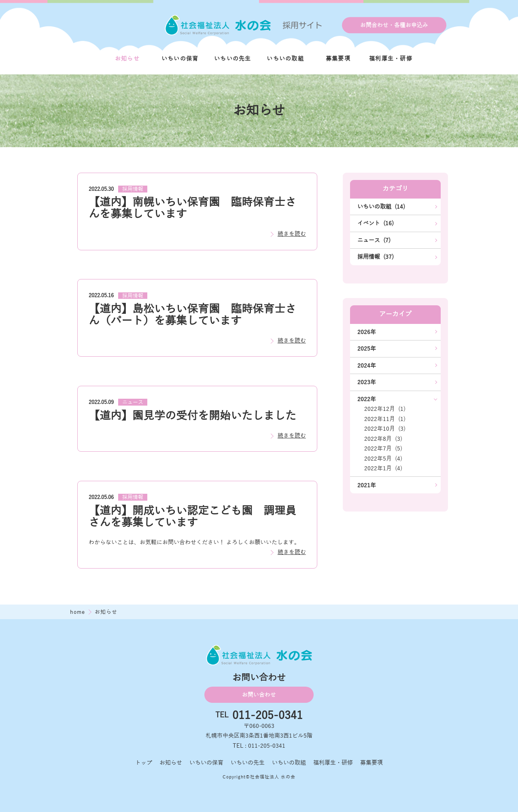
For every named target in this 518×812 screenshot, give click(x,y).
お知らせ (127, 59)
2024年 (367, 366)
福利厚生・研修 (391, 59)
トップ (144, 763)
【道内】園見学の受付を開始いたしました (192, 416)
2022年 (367, 399)
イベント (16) (376, 223)
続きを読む (292, 234)
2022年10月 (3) (385, 429)
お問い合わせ (259, 695)
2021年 (367, 485)
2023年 (367, 382)
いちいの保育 (180, 59)
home (79, 612)
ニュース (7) (374, 240)
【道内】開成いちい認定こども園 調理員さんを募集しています (192, 517)
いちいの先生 (233, 59)
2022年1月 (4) (383, 468)
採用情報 (133, 189)
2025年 (367, 349)
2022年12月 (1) (385, 409)
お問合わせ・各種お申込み (394, 25)
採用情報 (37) (376, 257)
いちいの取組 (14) (381, 207)
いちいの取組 (285, 59)
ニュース (133, 402)
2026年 (367, 332)
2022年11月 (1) (385, 419)
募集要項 (338, 59)
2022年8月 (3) (383, 439)
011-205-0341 (267, 716)
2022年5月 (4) (383, 459)
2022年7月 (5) (383, 448)
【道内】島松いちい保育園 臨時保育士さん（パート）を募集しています (192, 315)
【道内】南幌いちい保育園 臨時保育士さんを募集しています (192, 208)
